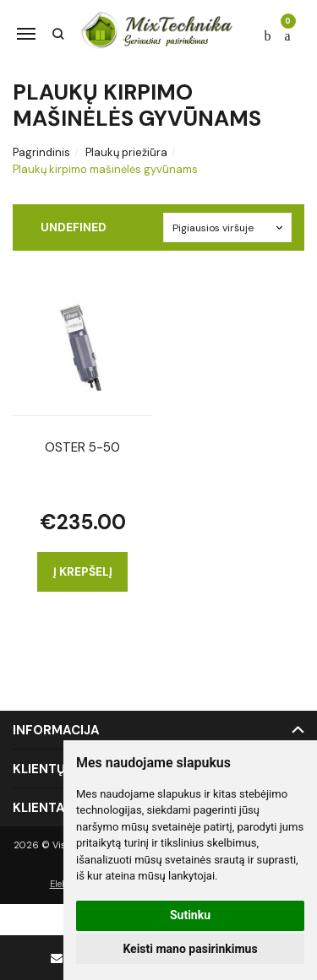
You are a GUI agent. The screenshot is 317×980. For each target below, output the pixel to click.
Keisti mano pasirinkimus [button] (190, 949)
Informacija (56, 730)
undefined (74, 227)
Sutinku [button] (190, 915)
